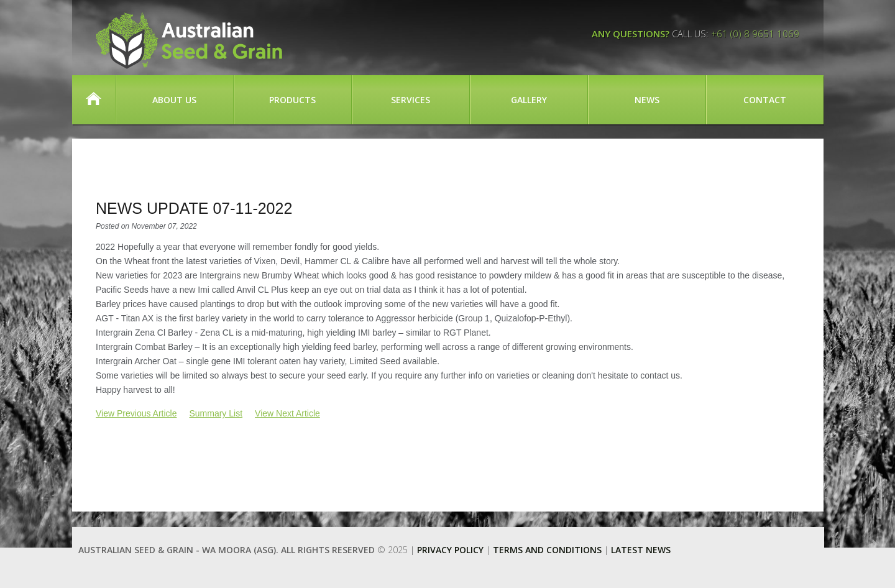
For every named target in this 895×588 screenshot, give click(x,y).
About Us (174, 100)
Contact (765, 100)
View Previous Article (136, 413)
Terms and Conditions (547, 550)
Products (292, 100)
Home (94, 100)
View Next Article (287, 413)
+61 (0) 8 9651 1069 (755, 34)
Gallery (529, 100)
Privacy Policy (450, 550)
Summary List (216, 413)
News (647, 100)
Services (411, 100)
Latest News (641, 550)
